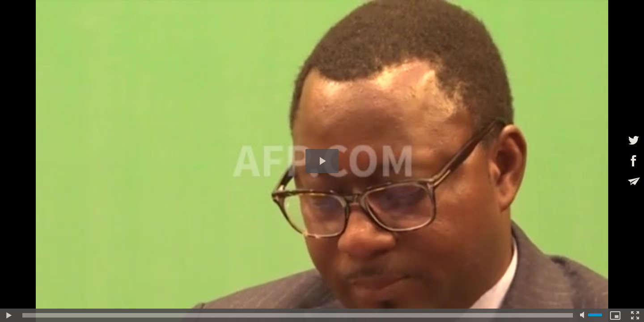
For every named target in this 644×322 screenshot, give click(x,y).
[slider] (298, 315)
